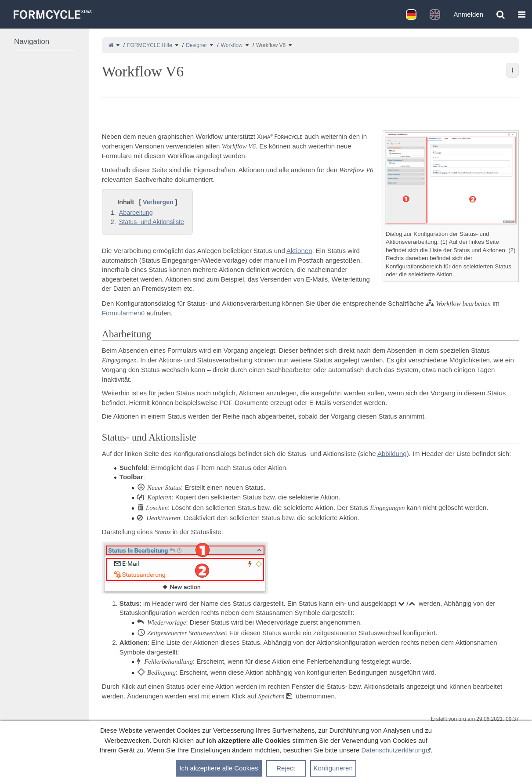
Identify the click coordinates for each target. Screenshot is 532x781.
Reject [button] (286, 768)
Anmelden (468, 14)
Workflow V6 (271, 45)
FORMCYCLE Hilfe (150, 45)
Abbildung (392, 454)
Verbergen (158, 202)
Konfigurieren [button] (333, 768)
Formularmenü (123, 313)
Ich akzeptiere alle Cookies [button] (219, 768)
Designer (196, 45)
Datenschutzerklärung (393, 750)
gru (462, 719)
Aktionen (299, 251)
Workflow (232, 45)
